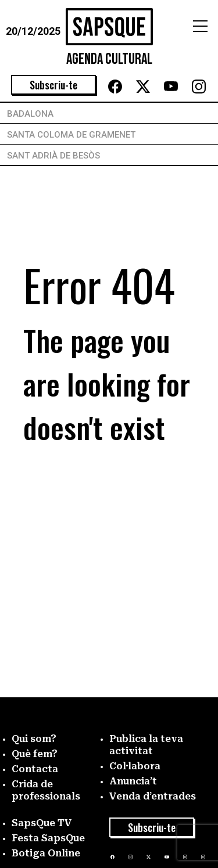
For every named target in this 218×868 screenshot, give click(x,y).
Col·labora (135, 766)
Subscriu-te (53, 85)
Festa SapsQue (48, 838)
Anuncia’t (133, 781)
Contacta (35, 769)
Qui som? (34, 739)
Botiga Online (46, 853)
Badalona (30, 114)
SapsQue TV (42, 823)
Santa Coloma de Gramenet (71, 135)
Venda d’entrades (153, 796)
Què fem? (35, 754)
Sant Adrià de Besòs (53, 156)
